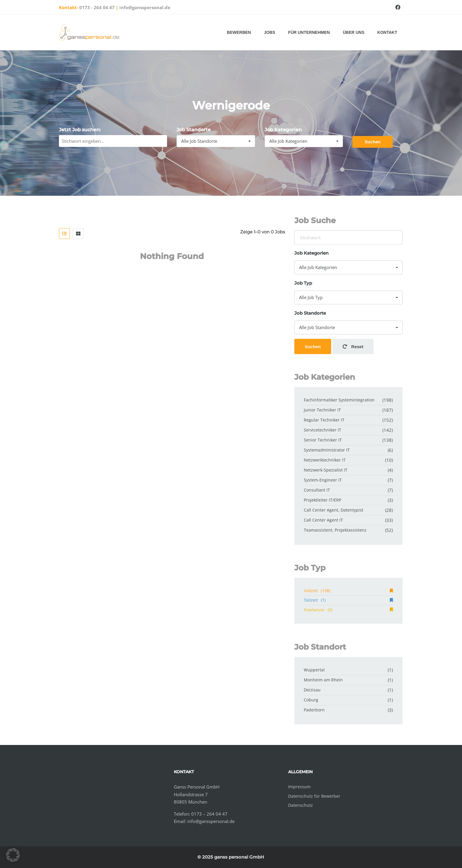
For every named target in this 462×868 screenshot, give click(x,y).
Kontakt (387, 32)
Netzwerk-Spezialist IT (326, 470)
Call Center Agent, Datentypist (334, 510)
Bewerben (239, 32)
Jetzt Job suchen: (80, 130)
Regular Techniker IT (324, 420)
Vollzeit (348, 591)
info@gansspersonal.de (145, 7)
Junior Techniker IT (322, 410)
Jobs (270, 32)
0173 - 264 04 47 (97, 7)
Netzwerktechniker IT (325, 460)
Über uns (353, 32)
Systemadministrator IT (327, 450)
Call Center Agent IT (323, 520)
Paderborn (314, 710)
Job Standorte (194, 130)
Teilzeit (348, 600)
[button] (13, 855)
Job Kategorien (283, 130)
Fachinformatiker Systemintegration (339, 400)
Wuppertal (314, 670)
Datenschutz (301, 805)
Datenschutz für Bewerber (314, 796)
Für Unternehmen (309, 32)
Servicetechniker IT (322, 430)
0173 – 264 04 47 (209, 814)
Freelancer (348, 610)
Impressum (299, 787)
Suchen (372, 142)
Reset (353, 347)
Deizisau (312, 690)
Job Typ (303, 283)
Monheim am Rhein (323, 680)
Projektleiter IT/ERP (322, 500)
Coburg (311, 700)
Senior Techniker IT (323, 440)
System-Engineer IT (323, 480)
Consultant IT (317, 490)
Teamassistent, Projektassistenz (335, 530)
